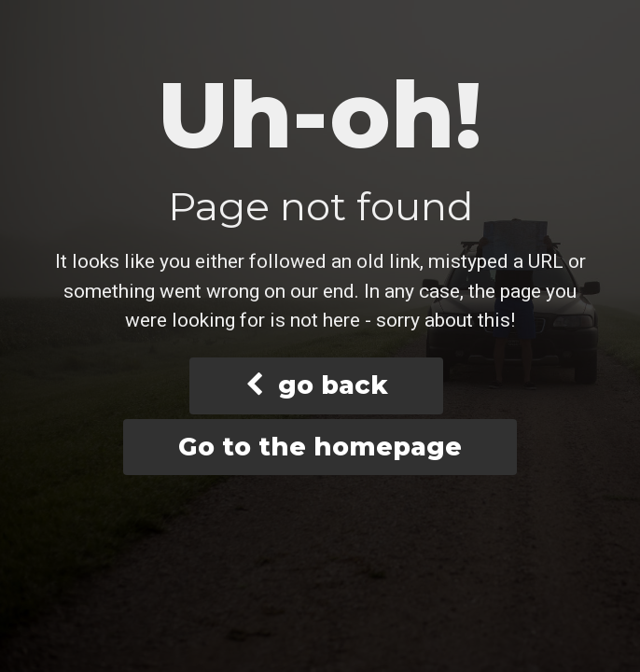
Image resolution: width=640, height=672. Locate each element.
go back (317, 385)
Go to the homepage (320, 447)
